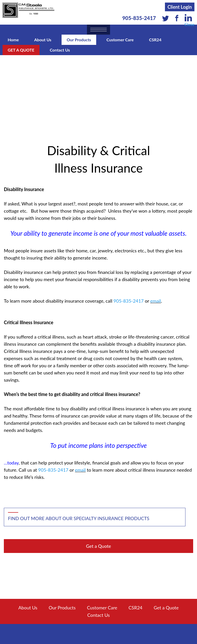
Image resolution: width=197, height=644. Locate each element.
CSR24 (155, 40)
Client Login (180, 7)
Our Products (79, 40)
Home (13, 40)
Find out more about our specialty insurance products (79, 518)
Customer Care (120, 40)
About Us (43, 40)
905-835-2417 (139, 18)
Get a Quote (21, 50)
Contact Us (60, 50)
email (156, 301)
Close (189, 24)
